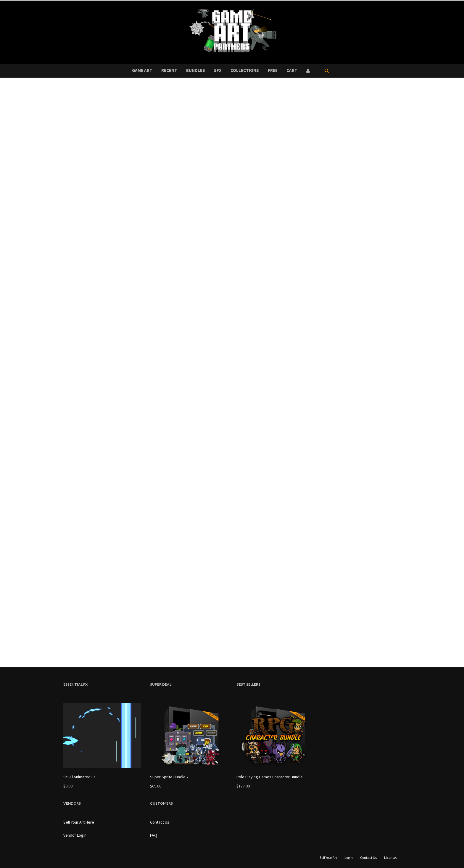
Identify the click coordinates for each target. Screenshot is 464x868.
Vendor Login (75, 835)
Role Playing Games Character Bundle (270, 777)
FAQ (154, 835)
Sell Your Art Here (79, 822)
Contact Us (160, 822)
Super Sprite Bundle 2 (169, 777)
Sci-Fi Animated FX (79, 777)
